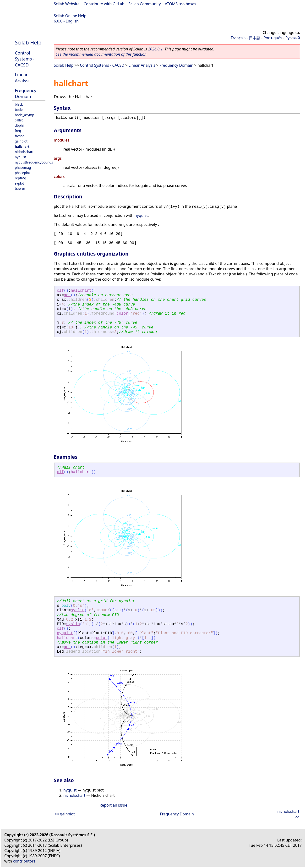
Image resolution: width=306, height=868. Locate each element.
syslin (78, 610)
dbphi (19, 125)
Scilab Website (67, 4)
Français (238, 38)
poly (66, 606)
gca (67, 295)
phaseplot (22, 173)
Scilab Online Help (70, 16)
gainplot (21, 141)
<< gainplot (65, 814)
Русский (293, 38)
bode (19, 110)
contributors (24, 861)
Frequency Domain (26, 93)
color (122, 314)
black (19, 104)
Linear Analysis (23, 77)
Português (273, 38)
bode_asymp (25, 115)
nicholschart (24, 152)
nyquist (20, 157)
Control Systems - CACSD (25, 59)
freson (20, 136)
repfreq (20, 178)
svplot (19, 183)
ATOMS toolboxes (181, 4)
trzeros (20, 188)
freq (18, 131)
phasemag (23, 167)
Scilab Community (145, 4)
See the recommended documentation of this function (101, 54)
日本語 (255, 38)
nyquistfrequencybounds (34, 162)
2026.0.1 (155, 49)
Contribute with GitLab (104, 4)
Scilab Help (28, 42)
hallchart (22, 146)
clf (60, 291)
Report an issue (113, 805)
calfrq (19, 120)
